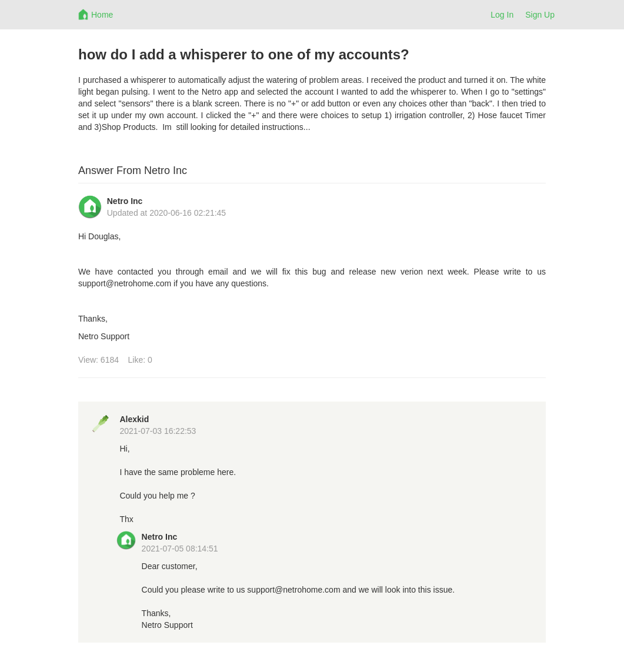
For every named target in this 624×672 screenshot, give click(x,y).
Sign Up (540, 15)
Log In (502, 15)
